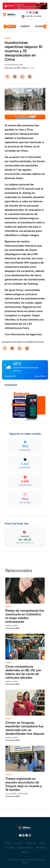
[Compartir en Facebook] (15, 77)
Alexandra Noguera (14, 65)
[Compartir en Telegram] (30, 77)
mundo (9, 607)
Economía (41, 848)
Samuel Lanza (11, 626)
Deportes (10, 848)
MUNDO (8, 39)
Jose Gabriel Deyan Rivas (17, 794)
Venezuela (31, 843)
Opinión (25, 852)
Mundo (42, 843)
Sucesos (40, 27)
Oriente (25, 27)
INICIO (11, 27)
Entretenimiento (25, 848)
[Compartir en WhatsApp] (22, 77)
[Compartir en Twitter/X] (7, 77)
